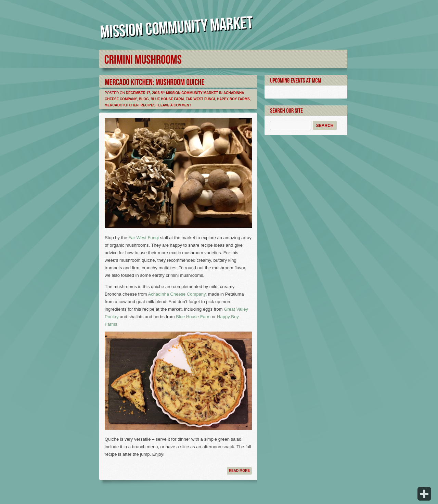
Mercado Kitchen (122, 105)
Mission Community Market (192, 93)
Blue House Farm (167, 99)
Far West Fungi (201, 99)
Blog (144, 99)
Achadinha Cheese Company (177, 294)
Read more (239, 471)
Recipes (148, 105)
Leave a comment (175, 105)
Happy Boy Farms (233, 99)
